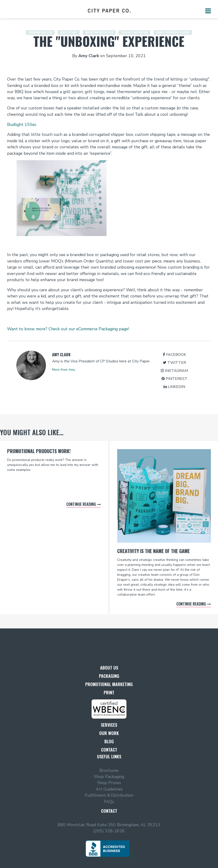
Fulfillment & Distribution (109, 795)
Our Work (109, 733)
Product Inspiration (135, 28)
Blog (109, 741)
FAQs (109, 802)
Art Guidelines (109, 789)
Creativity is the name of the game (153, 551)
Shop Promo (109, 783)
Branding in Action (40, 28)
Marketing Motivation (99, 28)
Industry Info (69, 28)
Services (109, 725)
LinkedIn (174, 387)
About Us (109, 668)
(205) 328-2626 (109, 831)
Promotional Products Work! (39, 451)
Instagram (174, 371)
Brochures (109, 770)
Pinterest (174, 379)
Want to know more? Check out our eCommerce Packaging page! (68, 329)
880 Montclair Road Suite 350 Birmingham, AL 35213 (109, 825)
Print (109, 692)
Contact (109, 750)
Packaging (109, 676)
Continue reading (81, 504)
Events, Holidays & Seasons (173, 28)
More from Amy (64, 370)
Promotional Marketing (109, 684)
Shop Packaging (109, 777)
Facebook (174, 355)
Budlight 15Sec (22, 125)
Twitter (174, 363)
